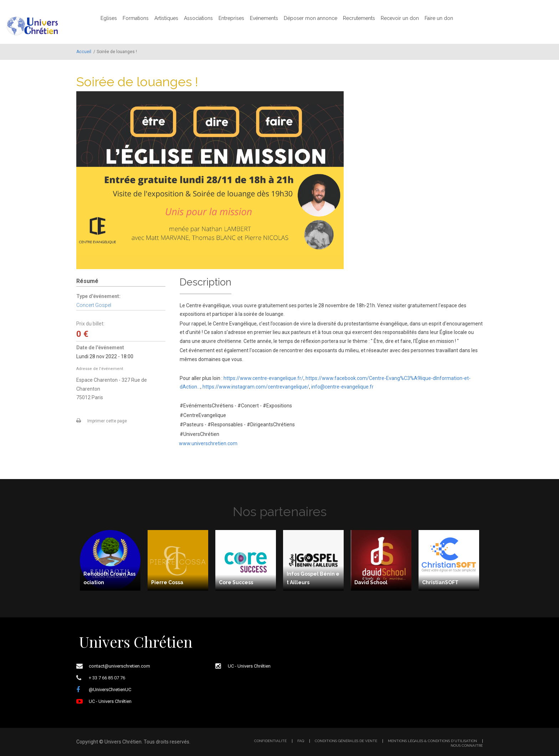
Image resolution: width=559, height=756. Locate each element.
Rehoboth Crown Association (109, 578)
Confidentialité (270, 741)
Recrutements (359, 18)
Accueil (84, 52)
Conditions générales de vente (346, 741)
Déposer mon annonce (311, 18)
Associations (198, 18)
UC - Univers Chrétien (110, 701)
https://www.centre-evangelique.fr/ (263, 378)
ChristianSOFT (440, 582)
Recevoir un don (400, 18)
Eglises (109, 18)
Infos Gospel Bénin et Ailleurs (313, 578)
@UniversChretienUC (110, 690)
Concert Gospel (94, 305)
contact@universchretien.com (119, 666)
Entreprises (231, 18)
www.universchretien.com (208, 443)
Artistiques (166, 18)
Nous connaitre (467, 746)
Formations (136, 18)
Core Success (236, 582)
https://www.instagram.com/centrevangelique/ (256, 387)
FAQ (301, 741)
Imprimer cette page (107, 421)
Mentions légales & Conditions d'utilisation (432, 741)
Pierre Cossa (167, 582)
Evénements (264, 18)
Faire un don (439, 18)
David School (371, 582)
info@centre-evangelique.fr (342, 387)
